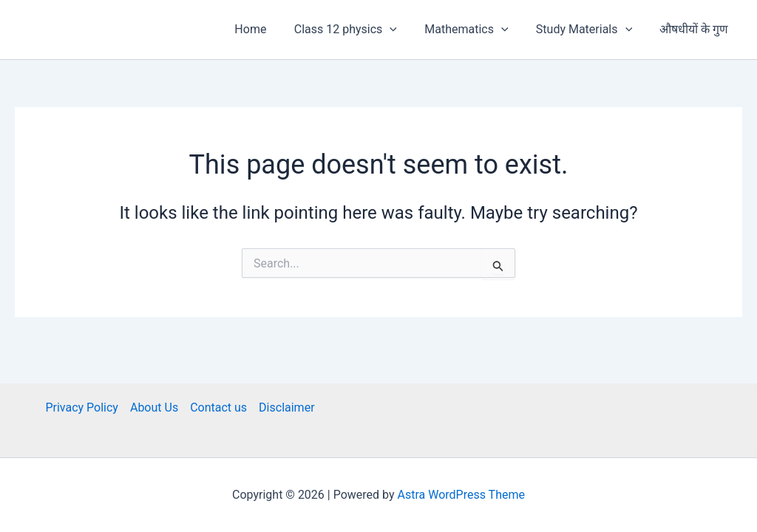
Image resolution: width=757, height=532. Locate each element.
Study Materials (590, 30)
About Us (154, 407)
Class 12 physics (359, 30)
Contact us (218, 407)
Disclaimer (286, 407)
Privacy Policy (82, 407)
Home (268, 29)
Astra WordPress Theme (461, 495)
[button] (404, 30)
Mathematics (476, 30)
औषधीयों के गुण (696, 29)
